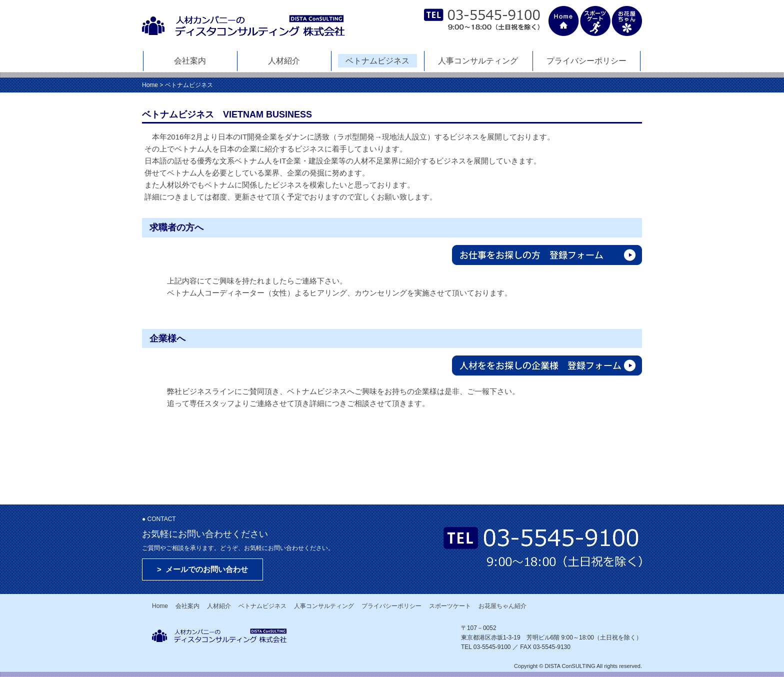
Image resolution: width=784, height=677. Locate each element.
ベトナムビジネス (377, 61)
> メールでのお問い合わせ (202, 569)
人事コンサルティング (478, 61)
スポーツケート (450, 606)
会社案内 (190, 61)
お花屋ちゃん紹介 (502, 606)
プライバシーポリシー (586, 61)
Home (150, 85)
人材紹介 (284, 61)
